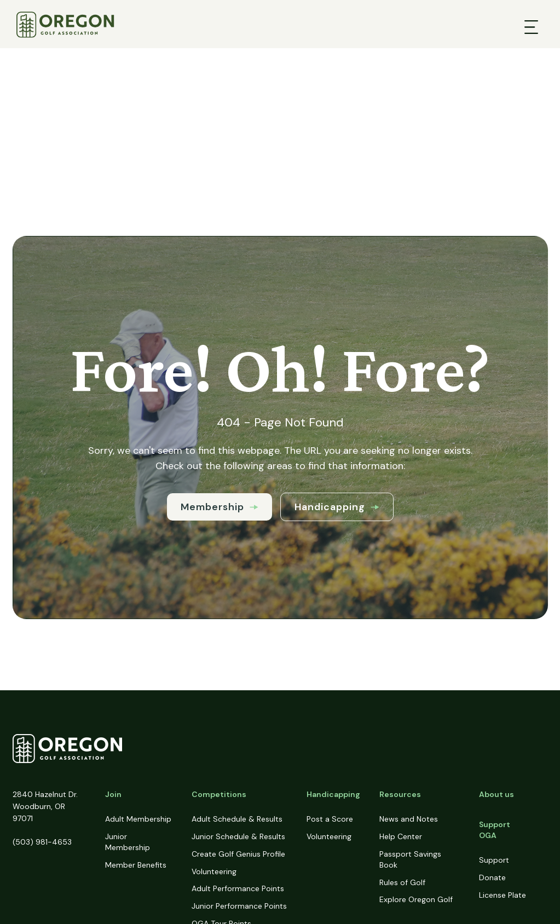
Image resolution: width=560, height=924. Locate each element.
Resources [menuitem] (400, 794)
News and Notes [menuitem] (409, 819)
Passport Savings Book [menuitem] (410, 859)
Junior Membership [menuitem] (128, 842)
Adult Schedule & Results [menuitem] (237, 819)
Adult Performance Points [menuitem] (238, 888)
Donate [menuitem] (492, 877)
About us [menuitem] (497, 794)
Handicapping (337, 507)
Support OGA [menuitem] (495, 830)
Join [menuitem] (113, 794)
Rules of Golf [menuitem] (402, 882)
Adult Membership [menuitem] (138, 819)
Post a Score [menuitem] (330, 819)
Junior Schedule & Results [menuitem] (238, 836)
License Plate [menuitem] (503, 895)
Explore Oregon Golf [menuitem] (416, 899)
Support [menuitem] (494, 860)
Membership (220, 507)
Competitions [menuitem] (219, 794)
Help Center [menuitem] (401, 836)
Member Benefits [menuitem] (136, 865)
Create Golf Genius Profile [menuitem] (238, 854)
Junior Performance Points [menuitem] (239, 906)
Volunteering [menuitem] (214, 871)
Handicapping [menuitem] (333, 794)
